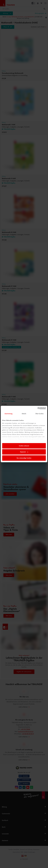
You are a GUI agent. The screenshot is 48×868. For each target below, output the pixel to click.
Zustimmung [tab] (9, 414)
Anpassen (24, 452)
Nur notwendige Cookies (24, 458)
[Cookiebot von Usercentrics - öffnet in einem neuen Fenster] (38, 408)
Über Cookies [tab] (39, 414)
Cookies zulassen (24, 446)
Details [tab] (24, 414)
